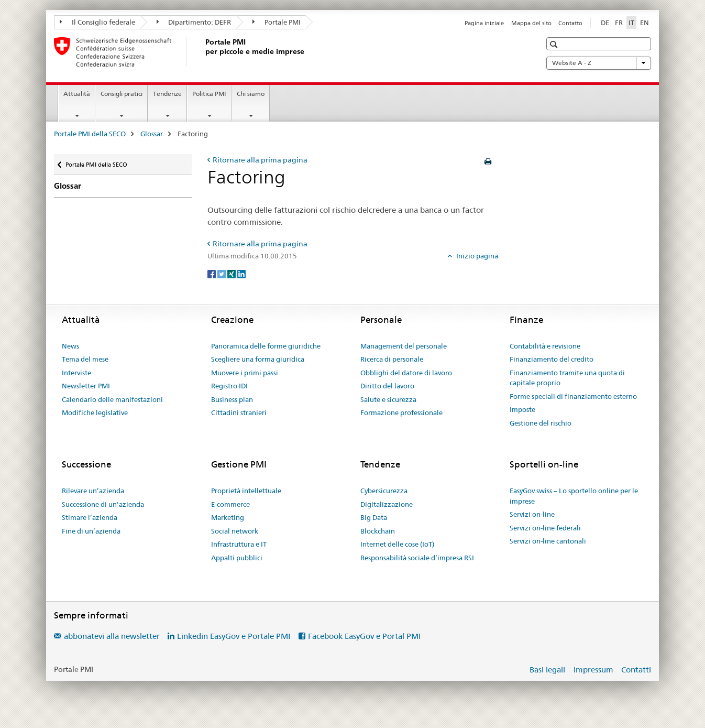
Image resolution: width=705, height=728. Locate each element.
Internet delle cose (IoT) (397, 544)
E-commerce (230, 504)
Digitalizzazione (387, 504)
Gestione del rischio (541, 423)
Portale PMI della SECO (90, 134)
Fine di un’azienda (91, 531)
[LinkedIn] (241, 274)
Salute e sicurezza (388, 399)
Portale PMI (277, 22)
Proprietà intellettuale (246, 491)
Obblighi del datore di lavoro (406, 373)
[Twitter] (222, 274)
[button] (555, 44)
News (70, 346)
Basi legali (547, 670)
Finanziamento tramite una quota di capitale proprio (567, 378)
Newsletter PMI (86, 386)
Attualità (77, 94)
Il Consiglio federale (97, 22)
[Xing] (232, 274)
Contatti (636, 670)
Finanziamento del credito (552, 359)
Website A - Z (599, 63)
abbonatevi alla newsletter (112, 636)
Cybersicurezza (384, 491)
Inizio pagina (476, 256)
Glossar (152, 134)
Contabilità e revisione (545, 346)
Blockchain (378, 531)
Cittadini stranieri (239, 412)
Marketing (228, 517)
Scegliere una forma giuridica (258, 359)
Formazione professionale (401, 412)
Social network (235, 531)
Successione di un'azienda (103, 504)
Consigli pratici (122, 94)
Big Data (374, 517)
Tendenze (167, 94)
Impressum (593, 670)
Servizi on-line (532, 514)
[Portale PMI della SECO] (203, 52)
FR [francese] (619, 23)
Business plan (232, 399)
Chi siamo (251, 94)
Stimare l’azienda (90, 517)
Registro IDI (229, 386)
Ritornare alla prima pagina (260, 160)
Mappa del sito (531, 23)
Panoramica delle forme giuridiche (266, 346)
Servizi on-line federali (545, 528)
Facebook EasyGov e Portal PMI (364, 636)
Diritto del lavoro (387, 386)
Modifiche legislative (95, 412)
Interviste (76, 373)
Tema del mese (85, 359)
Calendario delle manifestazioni (112, 399)
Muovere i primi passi (245, 373)
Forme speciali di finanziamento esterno (573, 396)
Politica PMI (209, 94)
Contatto (570, 23)
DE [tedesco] (605, 23)
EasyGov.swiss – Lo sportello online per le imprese (574, 496)
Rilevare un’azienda (93, 491)
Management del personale (404, 346)
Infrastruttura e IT (239, 544)
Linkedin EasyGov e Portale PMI (234, 636)
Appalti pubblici (237, 558)
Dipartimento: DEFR (194, 22)
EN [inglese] (645, 23)
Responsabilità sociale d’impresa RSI (417, 558)
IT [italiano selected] (631, 23)
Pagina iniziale (484, 23)
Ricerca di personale (392, 359)
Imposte (522, 409)
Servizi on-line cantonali (548, 541)
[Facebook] (212, 274)
